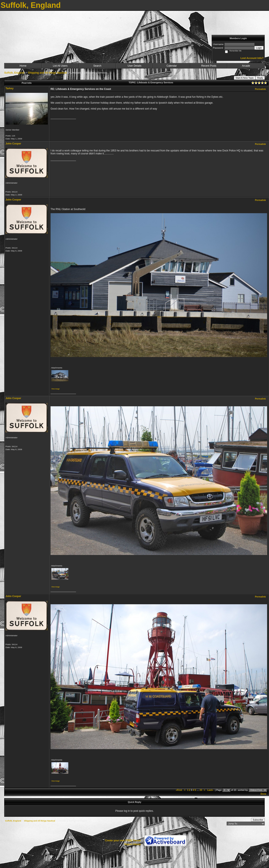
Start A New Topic (245, 78)
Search (97, 66)
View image (56, 389)
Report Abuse (133, 844)
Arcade (246, 66)
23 (201, 790)
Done (263, 794)
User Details (134, 66)
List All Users (60, 66)
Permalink (260, 89)
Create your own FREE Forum (123, 841)
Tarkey (10, 88)
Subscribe (258, 820)
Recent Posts (209, 66)
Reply (260, 78)
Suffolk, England (14, 73)
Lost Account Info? (252, 58)
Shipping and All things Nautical (47, 73)
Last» (211, 790)
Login (259, 48)
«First (179, 790)
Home (23, 66)
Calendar (172, 66)
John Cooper (13, 144)
